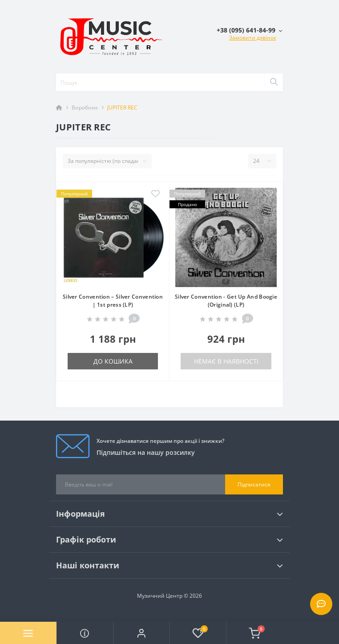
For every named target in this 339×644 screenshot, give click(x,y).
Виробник (85, 107)
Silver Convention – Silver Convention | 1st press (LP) (113, 301)
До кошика (113, 361)
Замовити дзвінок (253, 38)
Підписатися (254, 484)
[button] (141, 633)
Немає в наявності (226, 361)
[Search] (274, 82)
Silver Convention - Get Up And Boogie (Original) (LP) (226, 301)
